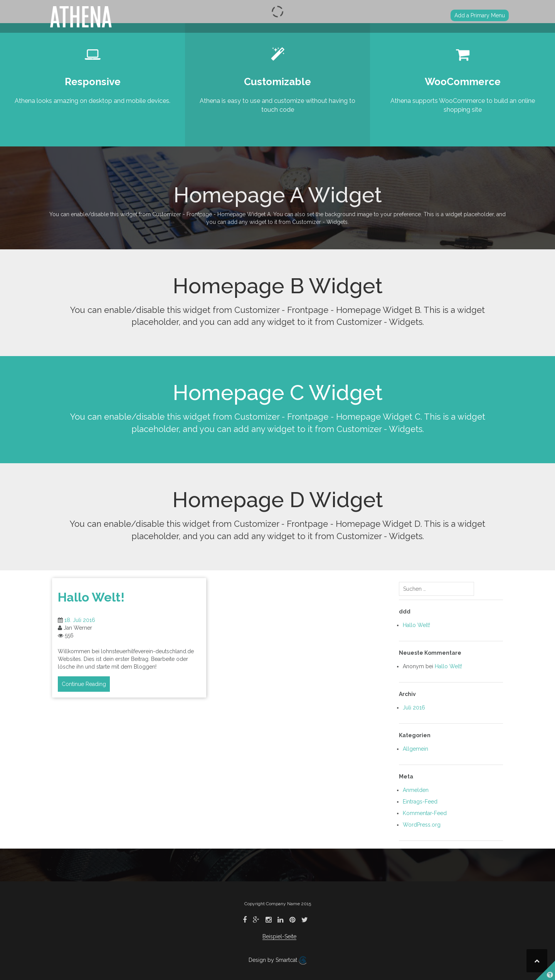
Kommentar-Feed (425, 813)
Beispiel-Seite (279, 936)
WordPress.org (422, 825)
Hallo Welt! (91, 597)
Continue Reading (84, 684)
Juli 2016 (414, 708)
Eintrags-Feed (420, 802)
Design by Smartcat (277, 960)
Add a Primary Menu (480, 15)
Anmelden (416, 790)
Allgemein (415, 749)
